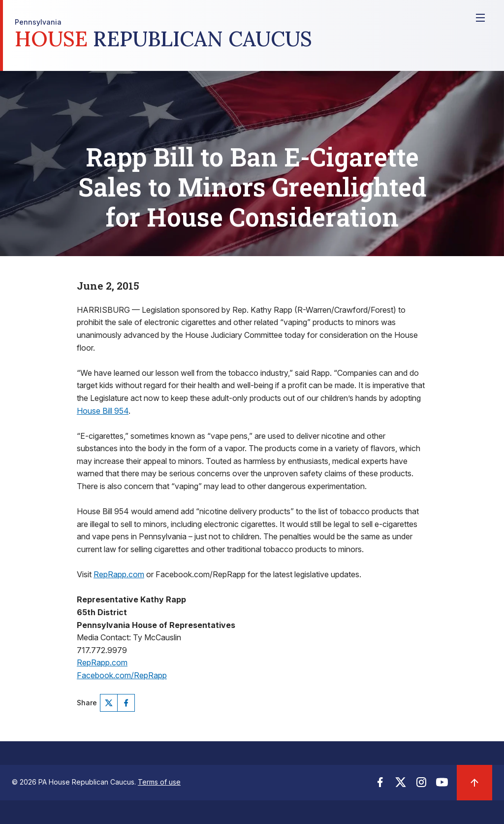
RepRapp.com (119, 574)
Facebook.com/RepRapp (122, 675)
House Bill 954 (103, 411)
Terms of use (159, 782)
